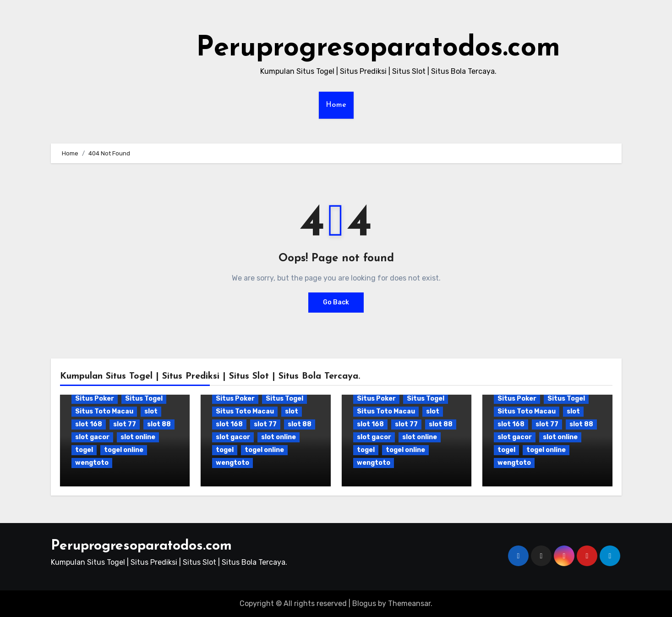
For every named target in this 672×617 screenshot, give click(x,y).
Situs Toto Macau (104, 411)
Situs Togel (144, 399)
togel (84, 450)
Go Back (336, 302)
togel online (124, 450)
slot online (138, 437)
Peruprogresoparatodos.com (378, 49)
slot (151, 411)
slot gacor (92, 437)
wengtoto (92, 463)
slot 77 (125, 424)
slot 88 (159, 424)
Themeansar (409, 603)
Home (336, 105)
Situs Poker (95, 399)
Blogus (364, 603)
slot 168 (89, 424)
